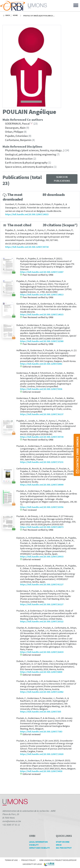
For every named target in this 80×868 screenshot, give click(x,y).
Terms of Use (11, 860)
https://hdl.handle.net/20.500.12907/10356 (42, 507)
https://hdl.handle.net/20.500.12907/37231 (42, 462)
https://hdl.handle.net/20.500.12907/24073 (42, 527)
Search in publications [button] (62, 179)
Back (8, 15)
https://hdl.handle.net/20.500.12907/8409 (41, 672)
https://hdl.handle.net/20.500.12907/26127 (42, 604)
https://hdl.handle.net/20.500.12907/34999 (42, 485)
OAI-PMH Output (65, 848)
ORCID (60, 845)
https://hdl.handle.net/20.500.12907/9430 (41, 771)
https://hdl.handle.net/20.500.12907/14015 (27, 214)
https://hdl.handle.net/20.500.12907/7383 (41, 732)
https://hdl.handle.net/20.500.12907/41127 (42, 585)
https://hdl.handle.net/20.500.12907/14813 (42, 295)
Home (15, 15)
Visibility (35, 845)
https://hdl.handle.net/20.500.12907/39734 (27, 247)
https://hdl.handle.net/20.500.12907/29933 (42, 557)
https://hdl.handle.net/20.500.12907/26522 (42, 622)
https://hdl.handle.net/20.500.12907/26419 (42, 652)
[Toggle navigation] (76, 5)
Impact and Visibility (39, 849)
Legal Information (40, 842)
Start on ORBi (64, 842)
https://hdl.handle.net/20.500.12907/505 (41, 712)
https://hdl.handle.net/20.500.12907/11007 (42, 272)
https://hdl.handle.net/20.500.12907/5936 (41, 389)
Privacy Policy (28, 860)
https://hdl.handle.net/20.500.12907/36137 (42, 414)
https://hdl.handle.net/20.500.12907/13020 (42, 754)
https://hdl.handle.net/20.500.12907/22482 (42, 692)
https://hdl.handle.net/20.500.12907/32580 (42, 341)
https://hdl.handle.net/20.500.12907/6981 (41, 364)
